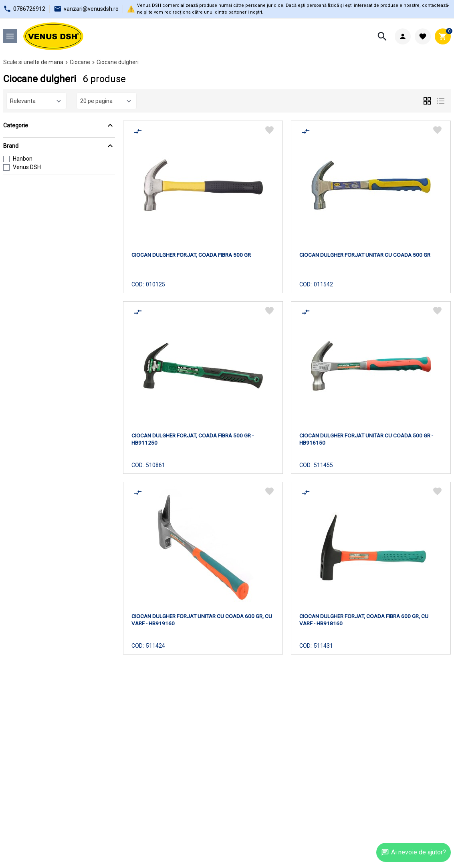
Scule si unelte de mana (33, 62)
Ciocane (80, 62)
